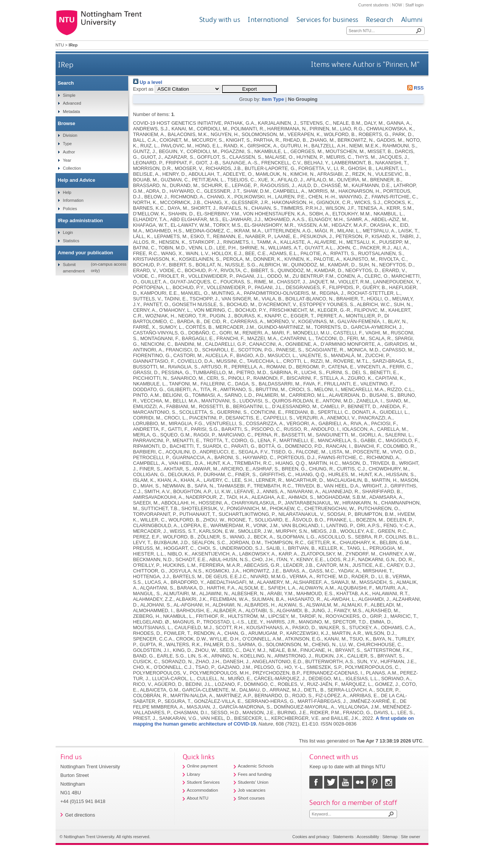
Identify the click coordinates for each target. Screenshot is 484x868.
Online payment (202, 766)
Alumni (412, 19)
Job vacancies (252, 790)
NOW (397, 5)
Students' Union (253, 782)
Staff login (414, 5)
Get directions (80, 815)
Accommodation (202, 790)
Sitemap (390, 837)
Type (67, 144)
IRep (66, 64)
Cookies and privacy (311, 837)
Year (67, 160)
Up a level (148, 82)
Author (69, 152)
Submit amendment (74, 268)
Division (70, 135)
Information (73, 200)
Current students (373, 5)
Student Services (203, 782)
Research (380, 19)
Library (193, 774)
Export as (143, 89)
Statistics (71, 241)
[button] (249, 89)
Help (67, 192)
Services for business (327, 19)
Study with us (220, 19)
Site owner (410, 837)
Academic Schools (256, 766)
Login (68, 232)
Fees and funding (255, 774)
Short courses (251, 798)
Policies (70, 209)
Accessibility (368, 837)
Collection (72, 168)
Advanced (72, 103)
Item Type (273, 99)
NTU (60, 45)
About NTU (198, 798)
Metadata (71, 111)
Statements (343, 837)
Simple (69, 95)
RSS (414, 88)
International (268, 19)
